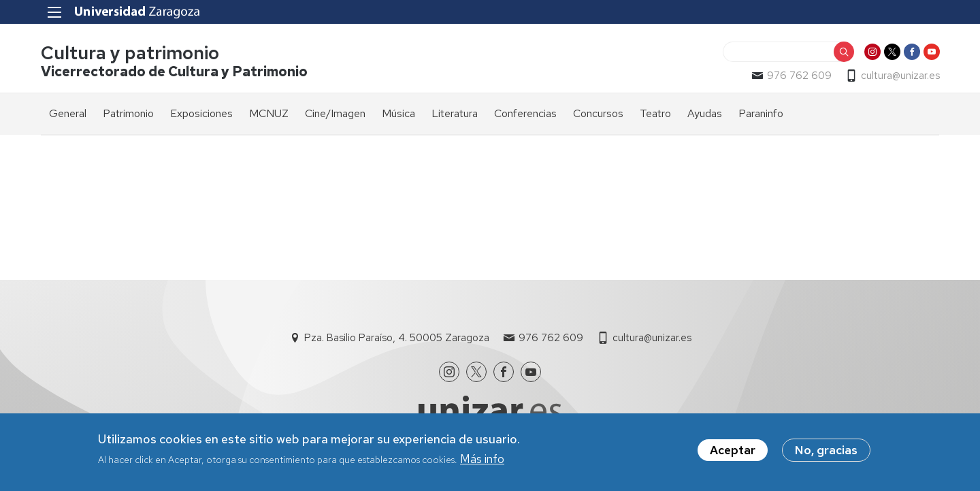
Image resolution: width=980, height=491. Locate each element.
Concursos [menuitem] (598, 113)
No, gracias (826, 451)
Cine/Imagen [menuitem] (335, 113)
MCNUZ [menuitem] (269, 113)
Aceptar (733, 451)
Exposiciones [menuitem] (201, 113)
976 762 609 (799, 76)
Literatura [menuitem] (455, 113)
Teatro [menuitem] (655, 113)
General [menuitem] (68, 113)
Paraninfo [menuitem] (761, 113)
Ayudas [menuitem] (705, 113)
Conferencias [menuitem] (525, 113)
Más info (482, 460)
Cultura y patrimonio (130, 53)
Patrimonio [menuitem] (128, 113)
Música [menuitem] (398, 113)
